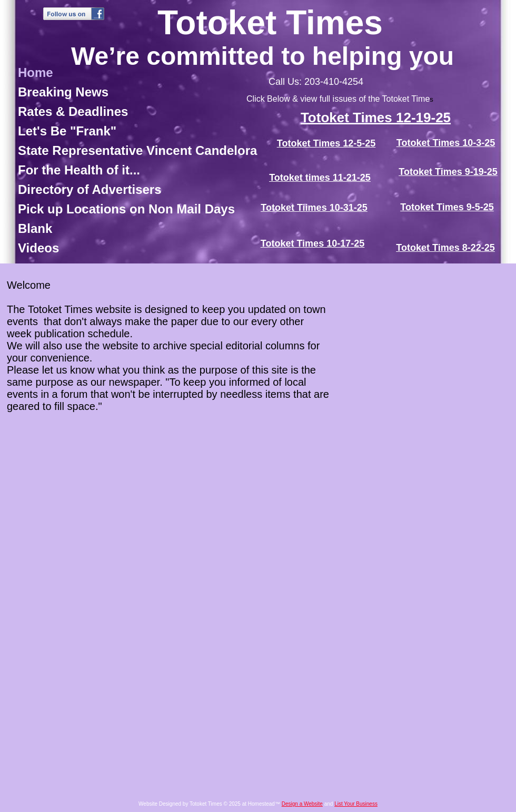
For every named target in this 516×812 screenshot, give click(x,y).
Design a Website (302, 804)
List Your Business (356, 804)
